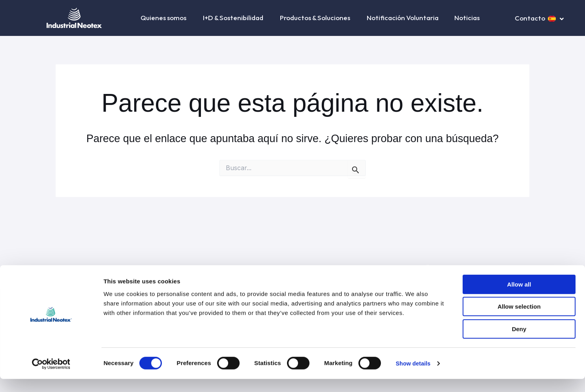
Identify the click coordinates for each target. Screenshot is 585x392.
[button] (187, 18)
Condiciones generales (290, 269)
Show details (414, 376)
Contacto (530, 18)
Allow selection (519, 320)
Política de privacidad (224, 269)
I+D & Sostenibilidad (233, 18)
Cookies (338, 269)
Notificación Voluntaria (403, 18)
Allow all (519, 297)
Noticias (467, 18)
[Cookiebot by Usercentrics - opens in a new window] (51, 377)
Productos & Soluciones (315, 18)
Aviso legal (175, 269)
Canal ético (402, 269)
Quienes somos (164, 18)
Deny (519, 342)
